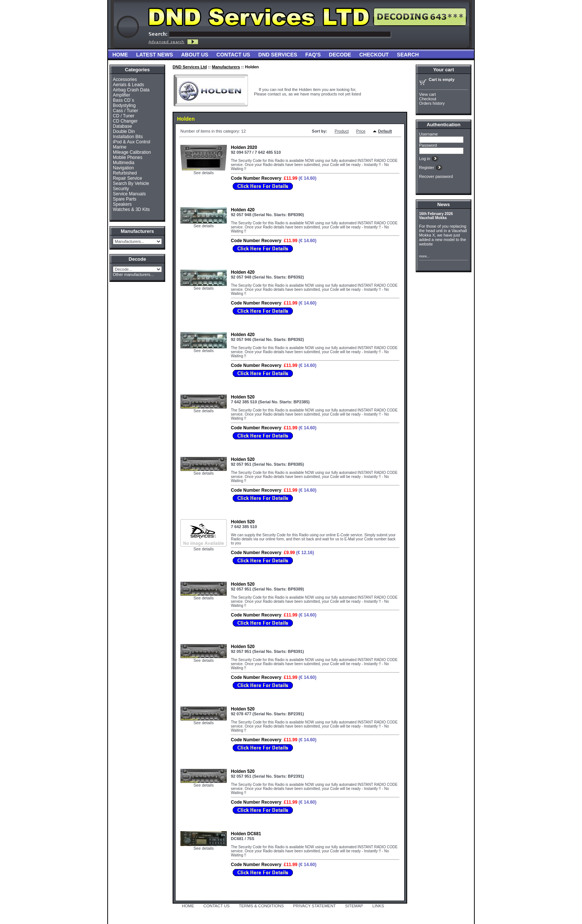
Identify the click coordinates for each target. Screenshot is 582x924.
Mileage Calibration (132, 152)
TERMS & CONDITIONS (261, 906)
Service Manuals (129, 194)
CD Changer (125, 121)
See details (203, 173)
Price (361, 131)
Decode (340, 55)
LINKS (378, 906)
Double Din (124, 131)
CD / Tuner (124, 116)
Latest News (155, 55)
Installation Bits (128, 137)
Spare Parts (125, 199)
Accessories (125, 79)
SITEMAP (354, 906)
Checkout (374, 55)
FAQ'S (313, 55)
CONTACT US (217, 906)
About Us (195, 55)
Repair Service (127, 178)
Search (408, 55)
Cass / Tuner (125, 111)
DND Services (278, 55)
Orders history (432, 103)
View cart (427, 94)
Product (342, 131)
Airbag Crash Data (131, 90)
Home (120, 55)
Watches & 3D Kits (131, 209)
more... (424, 256)
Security (121, 189)
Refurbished (125, 173)
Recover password (436, 176)
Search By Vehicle (131, 183)
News (444, 204)
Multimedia (124, 163)
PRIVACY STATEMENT (315, 906)
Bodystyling (124, 105)
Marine (120, 147)
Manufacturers (226, 67)
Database (122, 126)
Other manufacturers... (133, 274)
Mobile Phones (127, 157)
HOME (188, 906)
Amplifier (122, 95)
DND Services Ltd (190, 67)
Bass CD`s (123, 100)
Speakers (122, 204)
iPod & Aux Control (132, 142)
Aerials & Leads (128, 85)
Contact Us (233, 55)
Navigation (123, 168)
